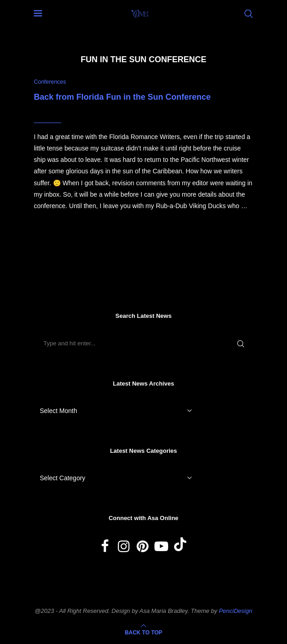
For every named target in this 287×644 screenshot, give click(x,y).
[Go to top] (143, 633)
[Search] (249, 14)
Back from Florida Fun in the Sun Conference (122, 97)
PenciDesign (236, 611)
